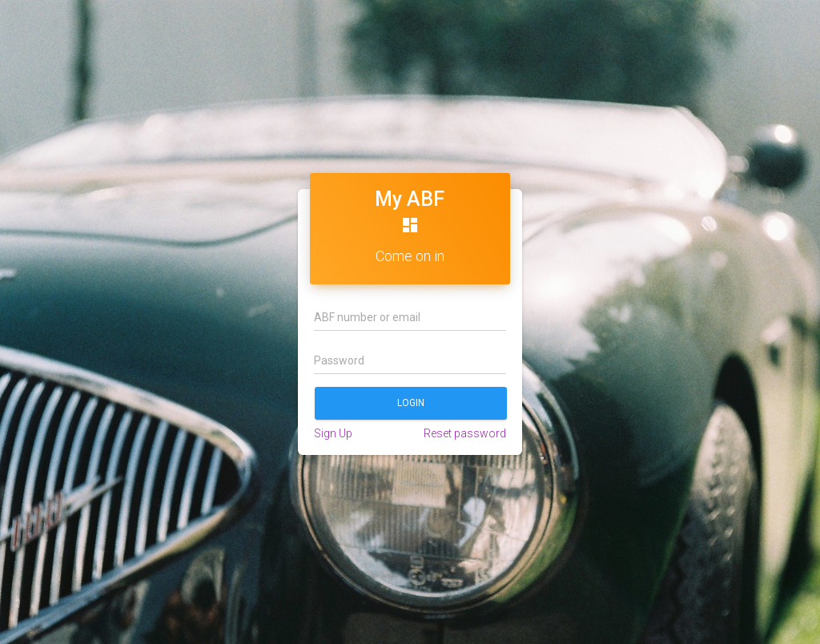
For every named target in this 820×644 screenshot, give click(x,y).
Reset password (465, 433)
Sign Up (333, 433)
